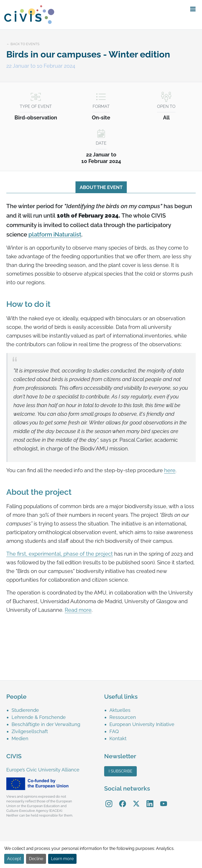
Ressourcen (123, 717)
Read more (78, 610)
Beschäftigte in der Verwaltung (46, 724)
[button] (193, 9)
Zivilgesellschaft (30, 731)
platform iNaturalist (55, 235)
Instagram (109, 800)
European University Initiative (142, 724)
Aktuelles (120, 710)
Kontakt (118, 738)
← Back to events (23, 44)
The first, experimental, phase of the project (60, 554)
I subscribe (120, 771)
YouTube (164, 800)
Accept (14, 859)
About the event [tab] (101, 187)
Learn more (62, 859)
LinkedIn (150, 800)
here (170, 470)
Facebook (123, 800)
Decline (36, 859)
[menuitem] (55, 710)
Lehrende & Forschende (39, 717)
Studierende (25, 710)
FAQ (114, 731)
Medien (20, 738)
